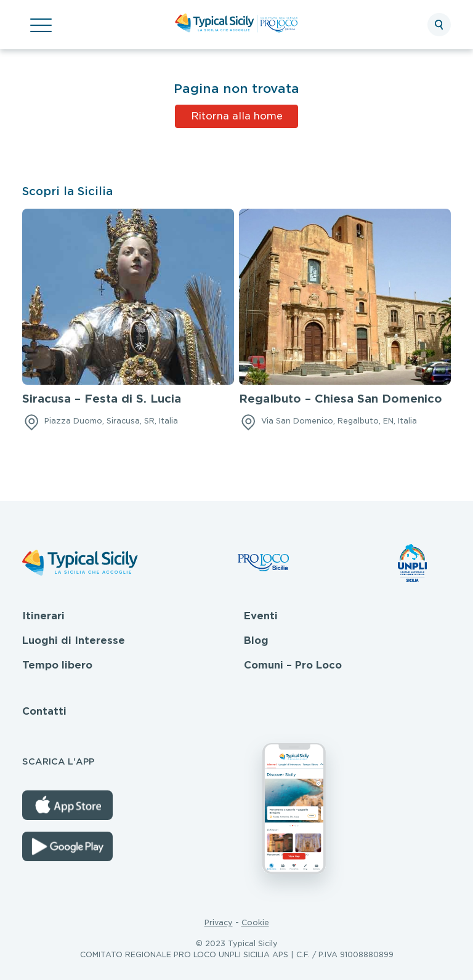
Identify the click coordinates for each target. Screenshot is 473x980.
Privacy (219, 922)
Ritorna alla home (237, 116)
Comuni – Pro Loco (293, 665)
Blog (256, 641)
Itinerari (43, 616)
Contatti (44, 711)
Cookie (255, 922)
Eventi (261, 616)
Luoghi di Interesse (74, 641)
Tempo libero (57, 665)
